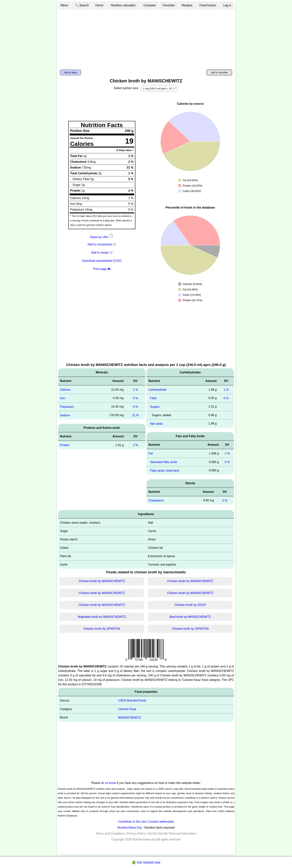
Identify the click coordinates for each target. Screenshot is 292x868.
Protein (65, 445)
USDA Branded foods (132, 700)
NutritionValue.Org (129, 828)
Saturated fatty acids (164, 462)
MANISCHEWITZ (130, 718)
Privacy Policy (136, 833)
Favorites (169, 5)
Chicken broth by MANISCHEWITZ (102, 581)
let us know (109, 783)
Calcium (65, 390)
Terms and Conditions (110, 833)
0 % (136, 398)
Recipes (187, 5)
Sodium (65, 415)
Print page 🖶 (102, 269)
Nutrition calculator (123, 5)
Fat (151, 453)
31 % (135, 415)
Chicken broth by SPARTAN (102, 629)
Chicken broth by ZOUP (190, 605)
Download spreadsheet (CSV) (102, 261)
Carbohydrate (157, 390)
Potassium (67, 407)
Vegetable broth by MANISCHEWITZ (102, 617)
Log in (227, 5)
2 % (136, 445)
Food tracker (208, 5)
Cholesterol (156, 500)
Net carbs (156, 423)
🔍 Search (82, 5)
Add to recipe (100, 253)
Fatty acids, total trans (165, 471)
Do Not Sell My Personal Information (172, 833)
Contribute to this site (132, 822)
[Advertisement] (146, 38)
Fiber (153, 398)
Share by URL (102, 237)
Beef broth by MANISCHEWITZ (190, 617)
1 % (136, 390)
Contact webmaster (161, 822)
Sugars (155, 407)
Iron (63, 398)
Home (99, 5)
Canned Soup (127, 709)
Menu (64, 5)
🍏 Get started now (146, 862)
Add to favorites (219, 72)
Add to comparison (100, 244)
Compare (150, 5)
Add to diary (70, 72)
